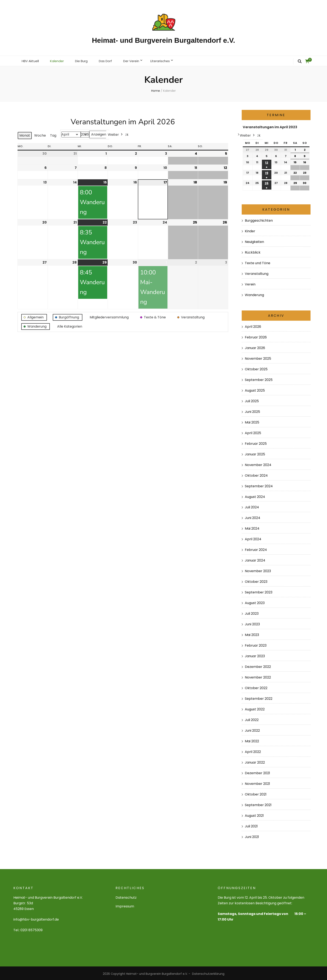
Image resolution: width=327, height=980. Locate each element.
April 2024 (253, 538)
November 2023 (258, 570)
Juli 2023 (252, 612)
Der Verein (137, 60)
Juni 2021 (252, 836)
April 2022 (253, 751)
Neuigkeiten (254, 241)
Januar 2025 (255, 453)
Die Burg (85, 60)
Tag (53, 134)
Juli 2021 (251, 825)
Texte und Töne (258, 262)
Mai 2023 (252, 634)
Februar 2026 (256, 336)
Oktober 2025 (256, 368)
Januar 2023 (255, 655)
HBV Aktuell (31, 60)
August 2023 (255, 602)
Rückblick (253, 251)
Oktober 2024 (256, 474)
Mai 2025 (252, 421)
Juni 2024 (253, 517)
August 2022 (255, 708)
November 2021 (257, 782)
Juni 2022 (252, 729)
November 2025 (258, 357)
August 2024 (255, 495)
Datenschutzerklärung (208, 972)
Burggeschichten (259, 219)
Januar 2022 (255, 761)
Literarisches (167, 60)
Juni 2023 (252, 623)
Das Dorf (110, 60)
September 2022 (259, 697)
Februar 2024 (256, 548)
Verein (250, 283)
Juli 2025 (252, 400)
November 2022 (258, 676)
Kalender (59, 60)
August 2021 (254, 814)
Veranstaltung (257, 272)
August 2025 (255, 389)
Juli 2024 (252, 506)
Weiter (116, 133)
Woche (40, 134)
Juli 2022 (252, 719)
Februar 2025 (256, 442)
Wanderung (254, 293)
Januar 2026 (255, 347)
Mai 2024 (252, 527)
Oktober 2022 (256, 687)
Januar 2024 (255, 559)
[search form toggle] (300, 62)
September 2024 (259, 485)
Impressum (125, 905)
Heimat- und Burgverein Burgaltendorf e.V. (163, 40)
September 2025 (259, 379)
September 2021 (258, 804)
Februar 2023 (256, 644)
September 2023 (259, 591)
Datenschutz (126, 896)
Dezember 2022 (258, 665)
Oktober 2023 (256, 580)
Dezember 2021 (257, 772)
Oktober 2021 (256, 793)
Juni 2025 (252, 410)
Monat (25, 134)
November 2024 (258, 463)
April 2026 (253, 325)
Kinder (250, 230)
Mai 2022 (252, 740)
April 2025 (253, 432)
